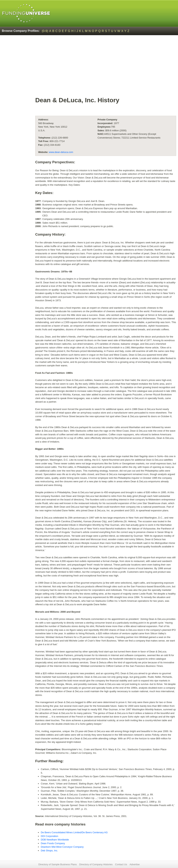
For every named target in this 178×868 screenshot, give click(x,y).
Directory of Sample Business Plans (58, 864)
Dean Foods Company (53, 843)
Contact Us (121, 864)
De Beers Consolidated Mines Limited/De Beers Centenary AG (74, 832)
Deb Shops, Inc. (49, 851)
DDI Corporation (50, 836)
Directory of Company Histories (96, 864)
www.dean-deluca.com (61, 152)
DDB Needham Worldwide (55, 840)
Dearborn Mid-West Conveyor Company (62, 847)
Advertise (135, 864)
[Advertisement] (106, 68)
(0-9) (45, 31)
